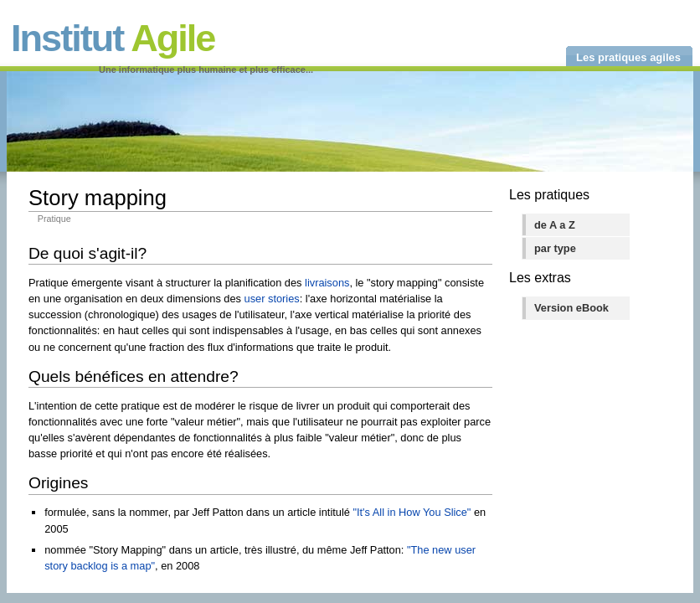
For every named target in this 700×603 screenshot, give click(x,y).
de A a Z (555, 225)
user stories (272, 299)
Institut (113, 38)
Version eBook (571, 308)
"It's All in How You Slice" (412, 512)
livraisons (327, 283)
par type (555, 248)
